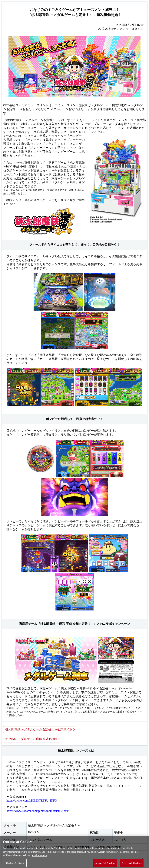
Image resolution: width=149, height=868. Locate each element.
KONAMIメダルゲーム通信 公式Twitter (31, 739)
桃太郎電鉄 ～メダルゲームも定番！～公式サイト (39, 729)
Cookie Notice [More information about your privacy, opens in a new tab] (39, 857)
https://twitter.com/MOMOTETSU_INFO (32, 801)
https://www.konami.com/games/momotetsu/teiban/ (38, 811)
